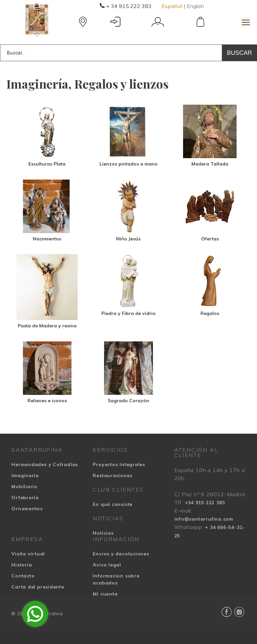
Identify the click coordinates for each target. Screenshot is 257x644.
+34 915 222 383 (205, 503)
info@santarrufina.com (204, 519)
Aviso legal (107, 565)
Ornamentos (27, 509)
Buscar (239, 53)
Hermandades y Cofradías (45, 464)
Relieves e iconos (47, 401)
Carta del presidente (38, 587)
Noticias (103, 533)
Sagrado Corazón (128, 401)
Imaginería (25, 475)
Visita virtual (28, 554)
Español (172, 6)
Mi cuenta (105, 594)
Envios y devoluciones (121, 554)
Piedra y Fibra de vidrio (128, 313)
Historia (22, 565)
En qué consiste (113, 504)
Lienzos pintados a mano (128, 164)
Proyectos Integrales (119, 464)
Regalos (210, 313)
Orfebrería (25, 498)
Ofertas (210, 239)
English (195, 6)
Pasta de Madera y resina (47, 326)
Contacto (23, 576)
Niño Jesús (128, 239)
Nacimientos (47, 239)
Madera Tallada (210, 164)
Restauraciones (112, 475)
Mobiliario (24, 487)
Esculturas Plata (47, 164)
